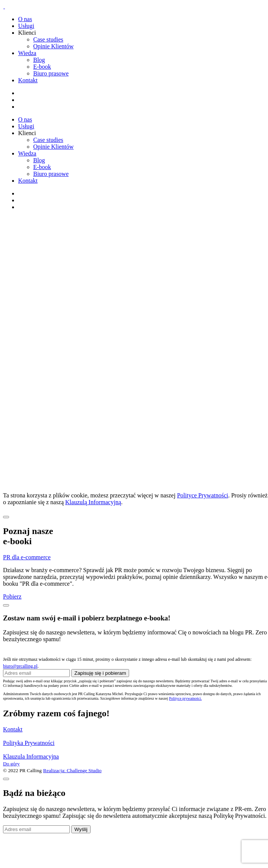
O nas (25, 19)
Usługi (26, 26)
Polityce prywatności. (186, 698)
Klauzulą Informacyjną (93, 502)
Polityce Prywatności (203, 495)
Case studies (48, 39)
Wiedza (27, 53)
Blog (39, 60)
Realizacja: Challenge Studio (72, 770)
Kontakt (28, 80)
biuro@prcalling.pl (20, 666)
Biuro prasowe (51, 73)
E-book (42, 67)
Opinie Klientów (53, 46)
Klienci (27, 33)
